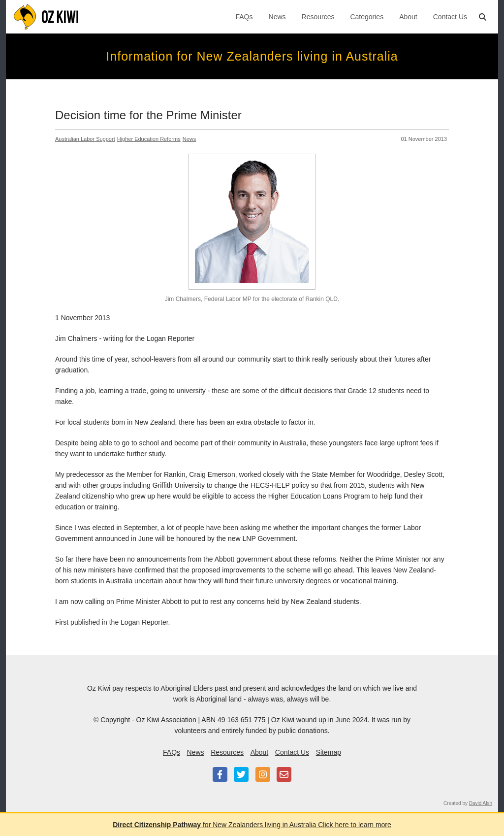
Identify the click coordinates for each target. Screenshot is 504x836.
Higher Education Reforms (149, 139)
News (277, 17)
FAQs (244, 17)
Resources (318, 17)
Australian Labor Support (85, 139)
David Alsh (481, 803)
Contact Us (450, 17)
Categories (367, 17)
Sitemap (329, 752)
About (408, 17)
